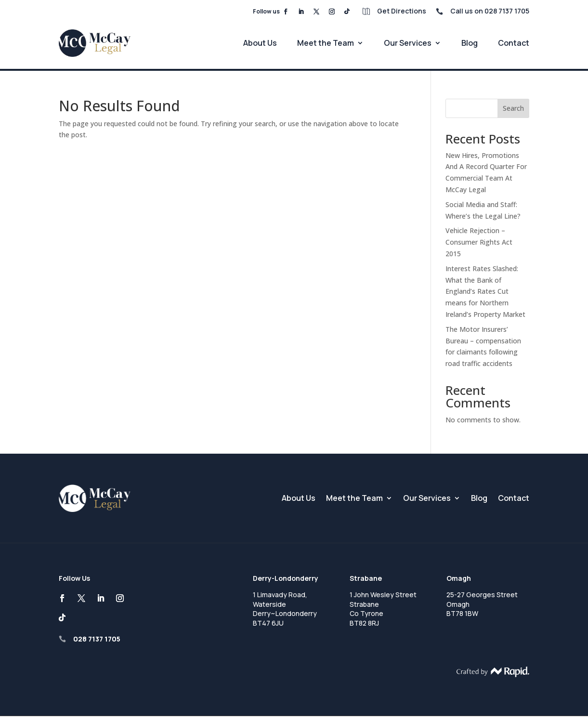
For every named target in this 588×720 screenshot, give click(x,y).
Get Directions (402, 11)
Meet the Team (326, 44)
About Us (260, 44)
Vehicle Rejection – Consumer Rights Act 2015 (479, 242)
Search (513, 108)
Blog (470, 44)
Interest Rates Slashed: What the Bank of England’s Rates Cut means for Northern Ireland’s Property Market (485, 291)
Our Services (408, 44)
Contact (514, 44)
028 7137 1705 (97, 639)
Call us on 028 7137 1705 (490, 11)
